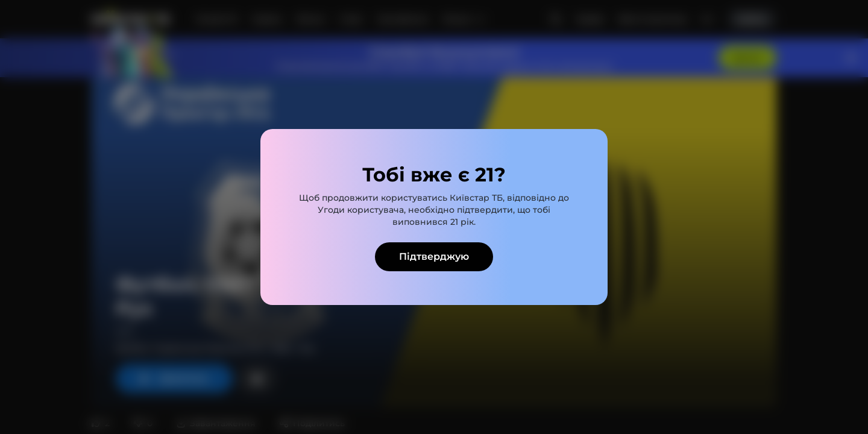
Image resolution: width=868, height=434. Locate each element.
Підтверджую (434, 256)
